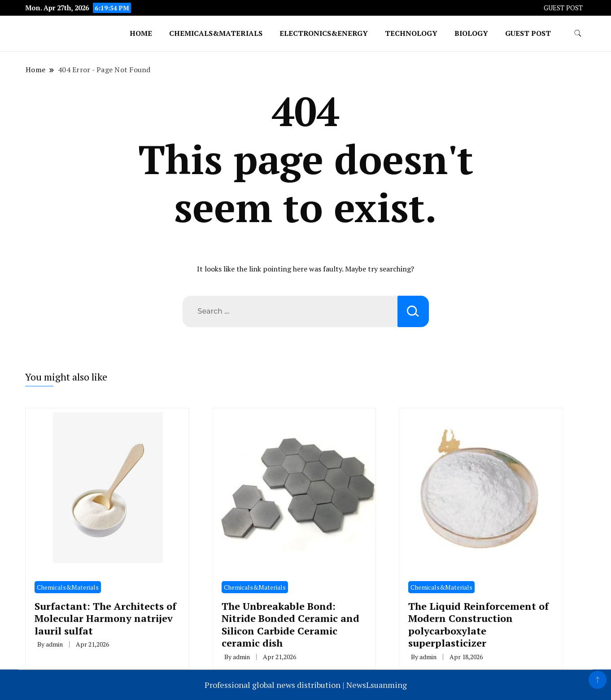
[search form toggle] (578, 33)
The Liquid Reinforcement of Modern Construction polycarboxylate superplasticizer (478, 624)
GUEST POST (563, 8)
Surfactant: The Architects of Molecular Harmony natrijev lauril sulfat (105, 618)
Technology (411, 33)
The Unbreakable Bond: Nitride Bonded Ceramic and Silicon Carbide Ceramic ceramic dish (290, 624)
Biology (471, 33)
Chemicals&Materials (216, 33)
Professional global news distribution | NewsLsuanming (306, 685)
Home (141, 33)
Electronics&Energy (324, 33)
